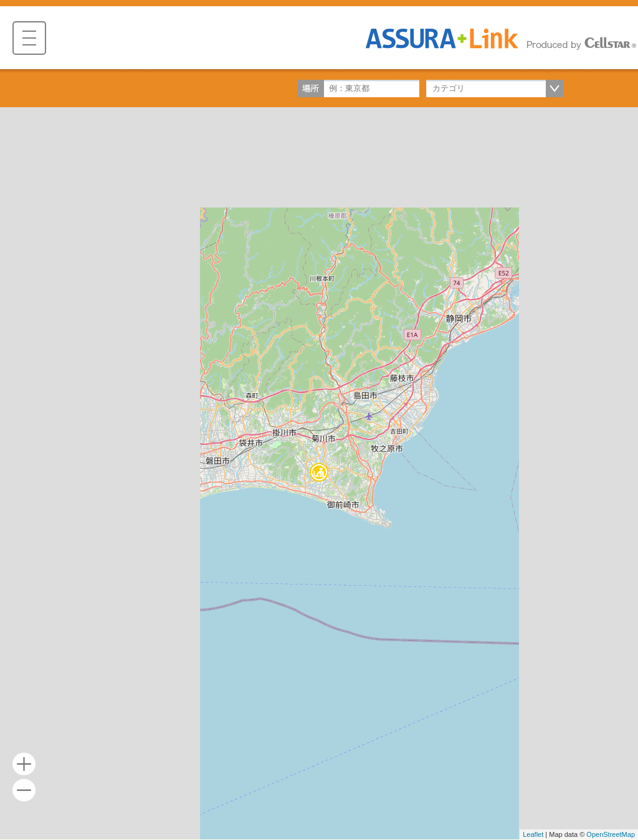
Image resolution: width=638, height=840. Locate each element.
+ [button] (24, 764)
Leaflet (533, 834)
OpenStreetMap (611, 834)
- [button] (24, 790)
